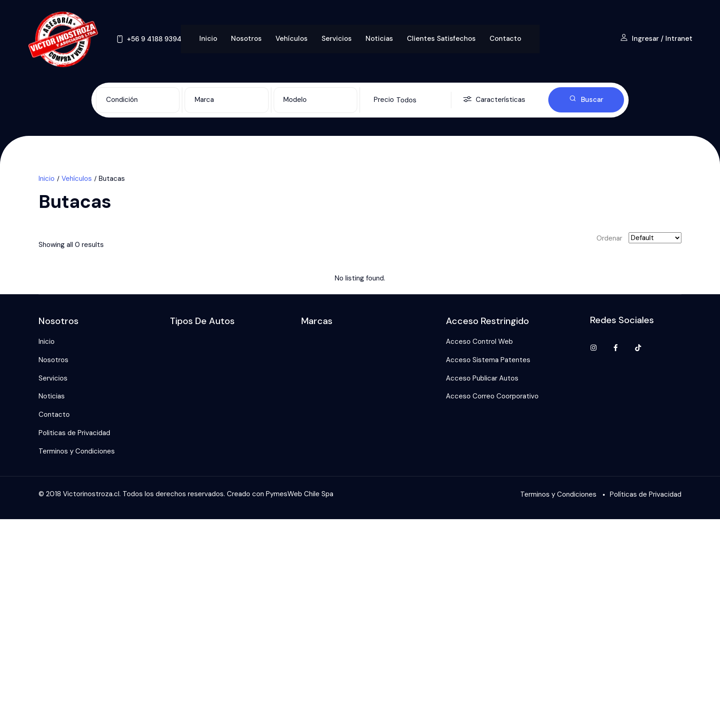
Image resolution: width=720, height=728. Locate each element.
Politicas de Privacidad (74, 433)
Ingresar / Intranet (656, 39)
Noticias (379, 39)
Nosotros (246, 39)
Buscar (586, 100)
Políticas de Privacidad (646, 494)
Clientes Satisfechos (441, 39)
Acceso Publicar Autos (482, 378)
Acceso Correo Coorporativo (492, 396)
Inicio (208, 39)
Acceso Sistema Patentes (488, 360)
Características (494, 100)
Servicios (337, 39)
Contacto (505, 39)
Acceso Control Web (479, 342)
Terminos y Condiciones (77, 451)
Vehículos (292, 39)
